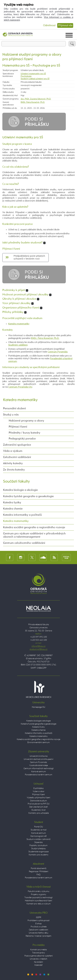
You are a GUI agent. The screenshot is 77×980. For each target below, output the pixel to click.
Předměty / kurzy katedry (24, 433)
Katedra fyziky (12, 503)
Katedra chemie (13, 509)
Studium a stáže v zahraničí (38, 839)
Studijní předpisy (39, 849)
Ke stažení (38, 962)
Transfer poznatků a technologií (38, 898)
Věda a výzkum (13, 451)
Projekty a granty (39, 894)
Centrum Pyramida (58, 352)
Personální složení (14, 409)
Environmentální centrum (39, 742)
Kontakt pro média (38, 950)
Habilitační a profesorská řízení (38, 901)
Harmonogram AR (38, 836)
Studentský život (38, 810)
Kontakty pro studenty (39, 855)
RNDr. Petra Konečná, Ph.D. (33, 102)
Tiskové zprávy (39, 953)
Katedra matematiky (19, 324)
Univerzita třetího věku (38, 933)
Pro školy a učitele (39, 927)
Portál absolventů (39, 868)
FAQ (38, 875)
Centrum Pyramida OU (20, 387)
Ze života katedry (14, 470)
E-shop (38, 924)
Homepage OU (38, 707)
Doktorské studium (39, 801)
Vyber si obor (39, 791)
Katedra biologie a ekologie (20, 490)
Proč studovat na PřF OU (39, 804)
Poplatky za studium (38, 845)
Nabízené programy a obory (26, 421)
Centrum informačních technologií (39, 769)
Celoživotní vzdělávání (17, 457)
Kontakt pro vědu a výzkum (39, 904)
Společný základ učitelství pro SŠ (35, 79)
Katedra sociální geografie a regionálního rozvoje (34, 527)
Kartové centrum (39, 772)
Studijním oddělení (18, 345)
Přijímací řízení (18, 427)
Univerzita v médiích (38, 959)
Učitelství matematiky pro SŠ (33, 74)
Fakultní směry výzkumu (39, 891)
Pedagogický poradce (22, 439)
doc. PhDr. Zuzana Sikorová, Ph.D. (36, 99)
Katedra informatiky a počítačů (22, 515)
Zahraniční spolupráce (17, 445)
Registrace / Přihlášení (39, 872)
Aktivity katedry (13, 463)
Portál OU (39, 827)
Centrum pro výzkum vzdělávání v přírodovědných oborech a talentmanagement (34, 535)
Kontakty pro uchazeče (39, 813)
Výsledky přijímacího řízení (38, 798)
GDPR (39, 917)
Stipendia (38, 842)
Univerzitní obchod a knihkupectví (38, 759)
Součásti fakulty (16, 482)
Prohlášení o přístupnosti (39, 921)
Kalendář (39, 965)
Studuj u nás (11, 415)
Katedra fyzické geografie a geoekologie (28, 496)
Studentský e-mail (39, 830)
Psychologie (26, 76)
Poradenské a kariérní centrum (39, 775)
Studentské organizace (38, 852)
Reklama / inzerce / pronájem (38, 936)
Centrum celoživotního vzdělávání (24, 543)
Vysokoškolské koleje (38, 765)
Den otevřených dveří (39, 807)
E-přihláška (38, 788)
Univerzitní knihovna (39, 756)
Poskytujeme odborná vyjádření (39, 956)
